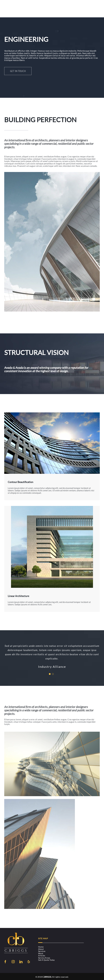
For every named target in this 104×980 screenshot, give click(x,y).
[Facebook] (5, 962)
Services (42, 951)
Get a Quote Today (46, 960)
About (41, 949)
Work (41, 953)
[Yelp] (29, 962)
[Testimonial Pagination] (50, 674)
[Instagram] (13, 962)
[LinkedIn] (21, 962)
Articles (42, 956)
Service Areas (44, 958)
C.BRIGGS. (47, 977)
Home (41, 947)
